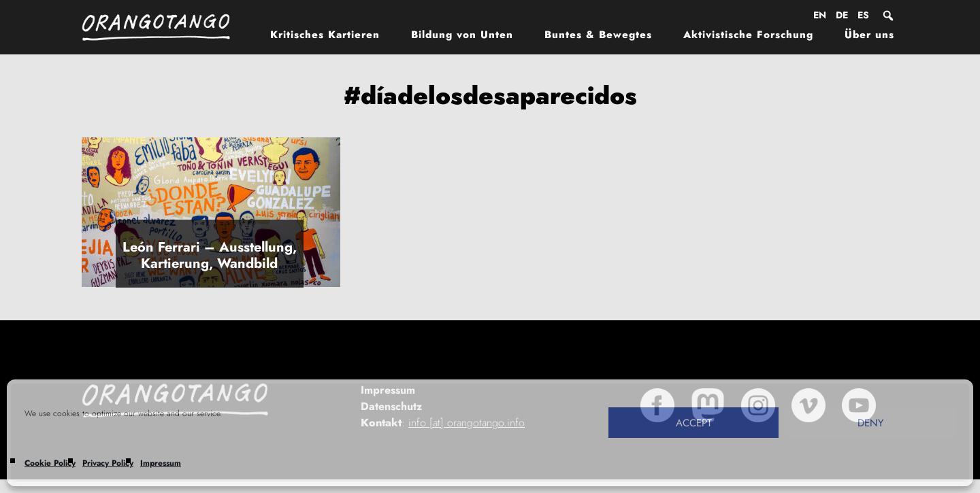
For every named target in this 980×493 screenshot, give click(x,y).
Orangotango (163, 27)
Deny (870, 423)
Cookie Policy (50, 463)
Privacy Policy (108, 463)
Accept (694, 423)
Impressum (161, 463)
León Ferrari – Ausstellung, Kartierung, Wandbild (210, 255)
